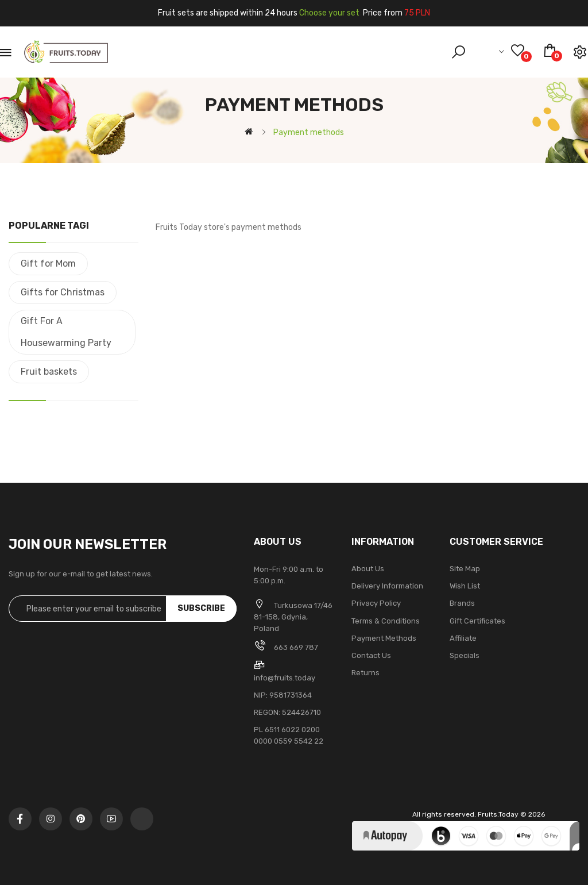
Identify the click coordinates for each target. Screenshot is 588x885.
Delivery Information (387, 586)
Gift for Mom (48, 263)
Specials (465, 655)
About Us (368, 569)
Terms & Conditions (386, 621)
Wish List (465, 586)
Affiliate (463, 638)
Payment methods (384, 638)
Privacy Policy (376, 603)
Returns (365, 673)
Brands (462, 603)
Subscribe (201, 608)
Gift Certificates (477, 621)
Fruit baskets (49, 372)
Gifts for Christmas (63, 292)
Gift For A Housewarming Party (66, 332)
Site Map (465, 569)
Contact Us (371, 655)
